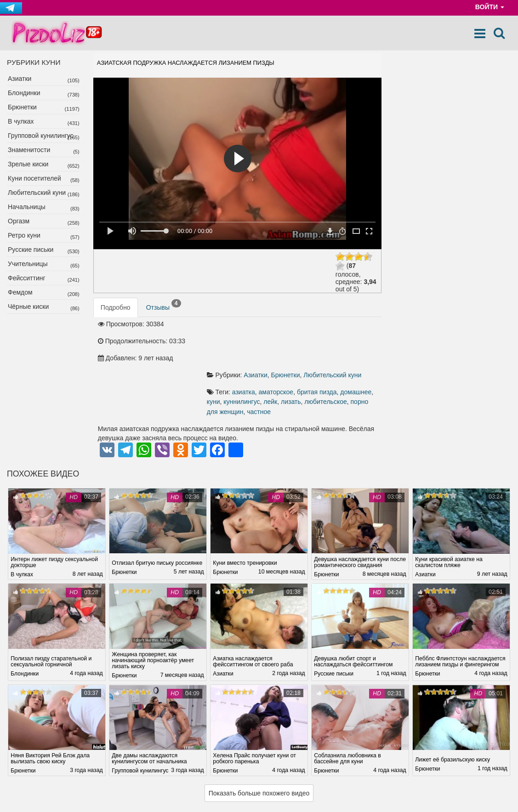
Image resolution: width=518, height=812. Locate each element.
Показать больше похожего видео (259, 743)
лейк (273, 351)
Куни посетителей (34, 178)
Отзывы (164, 305)
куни (216, 351)
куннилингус (244, 351)
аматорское (279, 341)
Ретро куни (24, 235)
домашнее (359, 341)
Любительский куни (37, 193)
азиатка (246, 341)
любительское (329, 351)
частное (262, 361)
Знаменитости (29, 150)
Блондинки (24, 93)
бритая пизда (320, 341)
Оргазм (19, 221)
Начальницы (27, 207)
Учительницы (28, 264)
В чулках (21, 121)
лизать (294, 351)
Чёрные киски (28, 307)
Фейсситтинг (27, 278)
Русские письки (31, 250)
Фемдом (20, 292)
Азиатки (20, 79)
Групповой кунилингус (41, 136)
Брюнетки (22, 107)
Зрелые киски (28, 164)
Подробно (116, 307)
